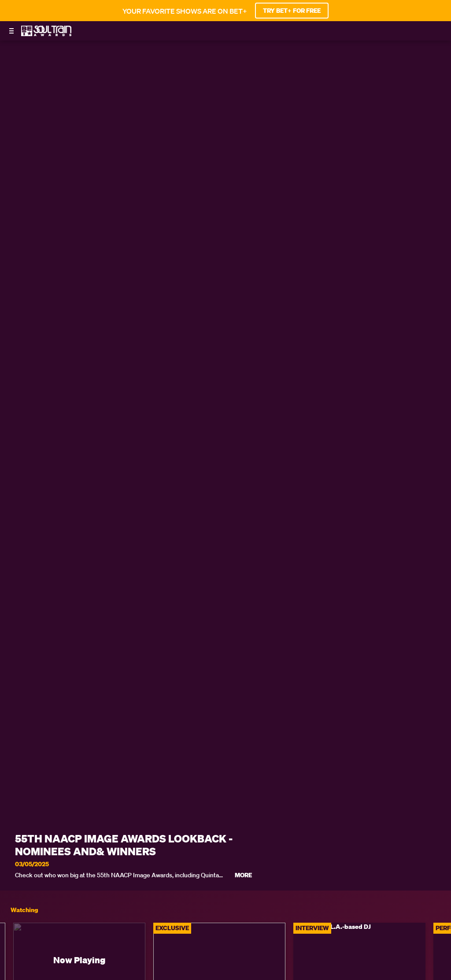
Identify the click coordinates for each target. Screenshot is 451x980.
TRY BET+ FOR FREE (292, 11)
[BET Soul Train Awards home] (46, 34)
